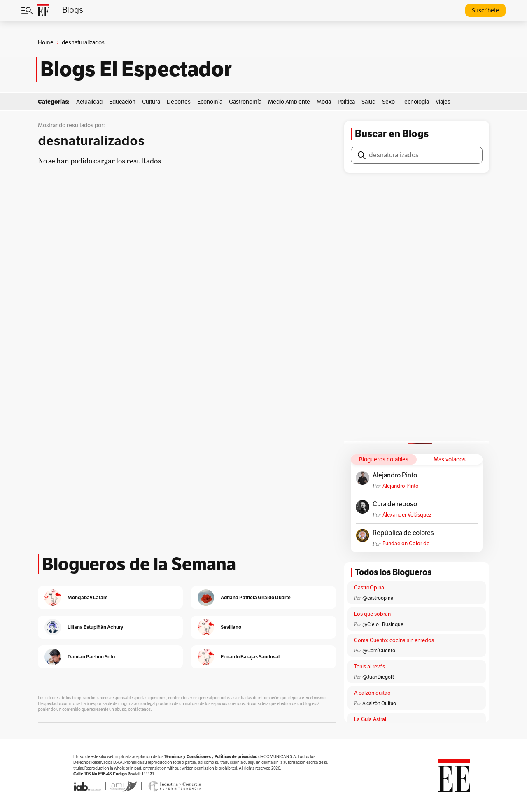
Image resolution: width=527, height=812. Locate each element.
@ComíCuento (379, 651)
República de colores (403, 533)
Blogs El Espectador (136, 69)
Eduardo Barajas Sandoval (250, 657)
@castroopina (378, 598)
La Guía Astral (370, 719)
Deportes (179, 102)
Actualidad (89, 102)
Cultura (151, 102)
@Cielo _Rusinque (383, 624)
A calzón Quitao (379, 703)
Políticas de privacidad (236, 757)
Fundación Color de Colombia (406, 544)
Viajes (443, 102)
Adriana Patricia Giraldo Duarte (256, 597)
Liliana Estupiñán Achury (95, 627)
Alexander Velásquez (407, 515)
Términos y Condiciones (188, 757)
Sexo (388, 102)
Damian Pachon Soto (91, 657)
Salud (368, 102)
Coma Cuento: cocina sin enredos (394, 640)
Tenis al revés (370, 667)
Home (46, 43)
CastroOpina (369, 588)
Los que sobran (372, 614)
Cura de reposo (395, 504)
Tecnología (415, 102)
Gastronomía (245, 102)
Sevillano (231, 627)
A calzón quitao (372, 693)
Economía (210, 102)
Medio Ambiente (289, 102)
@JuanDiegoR (378, 677)
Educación (122, 102)
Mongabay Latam (87, 597)
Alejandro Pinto (395, 475)
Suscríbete (485, 10)
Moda (324, 102)
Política (346, 102)
